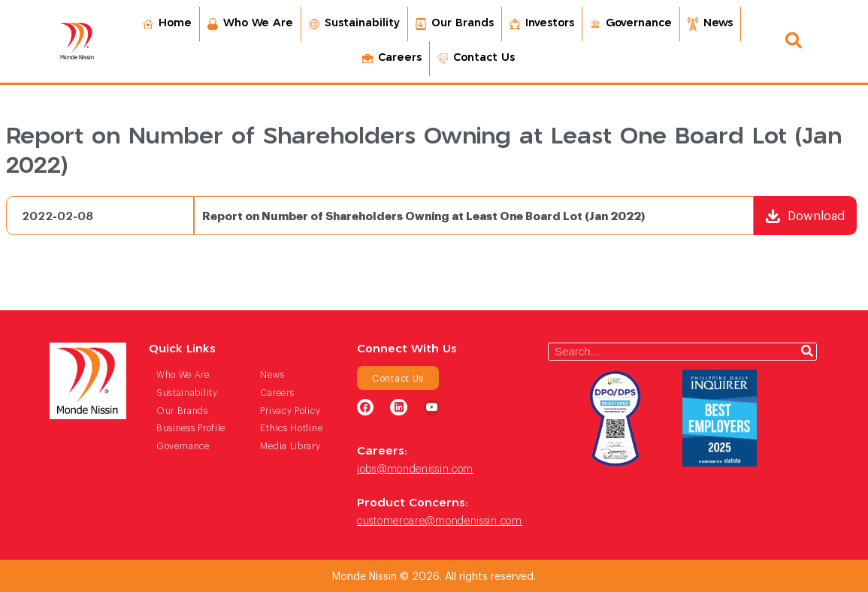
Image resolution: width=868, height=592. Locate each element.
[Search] (807, 352)
